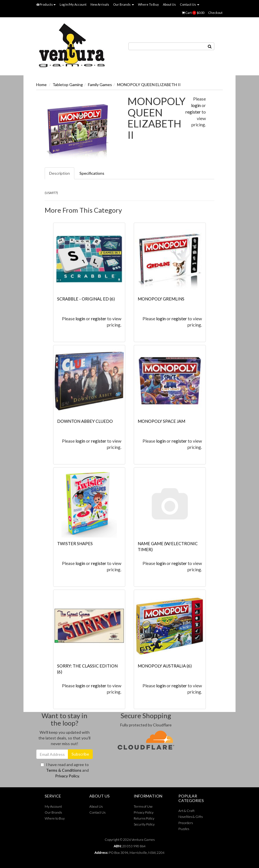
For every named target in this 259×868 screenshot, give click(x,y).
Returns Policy (144, 818)
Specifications (92, 173)
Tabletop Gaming (68, 85)
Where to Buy (55, 818)
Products (46, 4)
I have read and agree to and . (65, 770)
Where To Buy (148, 4)
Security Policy (144, 824)
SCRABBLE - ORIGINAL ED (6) (86, 299)
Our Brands (124, 4)
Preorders (186, 823)
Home (41, 85)
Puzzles (184, 829)
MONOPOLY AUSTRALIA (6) (165, 666)
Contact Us (190, 4)
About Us (169, 4)
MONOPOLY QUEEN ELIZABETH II (149, 85)
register (193, 112)
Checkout (215, 13)
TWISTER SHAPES (75, 543)
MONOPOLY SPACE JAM (161, 421)
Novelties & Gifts (191, 817)
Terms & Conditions (64, 770)
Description (60, 173)
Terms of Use (143, 806)
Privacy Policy (67, 776)
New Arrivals (100, 4)
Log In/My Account (73, 4)
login (196, 105)
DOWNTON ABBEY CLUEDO (85, 421)
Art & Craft (186, 811)
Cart (193, 13)
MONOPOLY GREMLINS (161, 299)
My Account (53, 806)
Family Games (100, 85)
